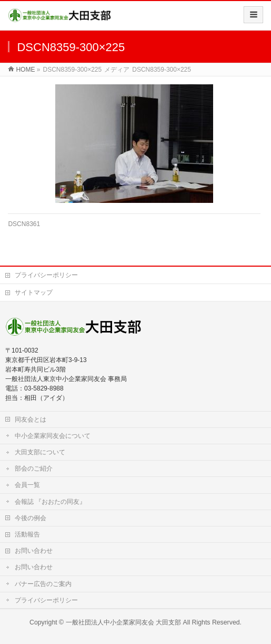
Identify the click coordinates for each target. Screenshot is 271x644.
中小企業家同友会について (53, 436)
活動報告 (27, 534)
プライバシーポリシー (46, 275)
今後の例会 (31, 518)
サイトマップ (34, 292)
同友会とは (31, 419)
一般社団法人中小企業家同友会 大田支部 (123, 622)
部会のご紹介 (34, 469)
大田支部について (40, 452)
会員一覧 (27, 485)
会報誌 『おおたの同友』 (50, 502)
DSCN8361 (24, 224)
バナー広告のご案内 (43, 584)
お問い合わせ (34, 551)
